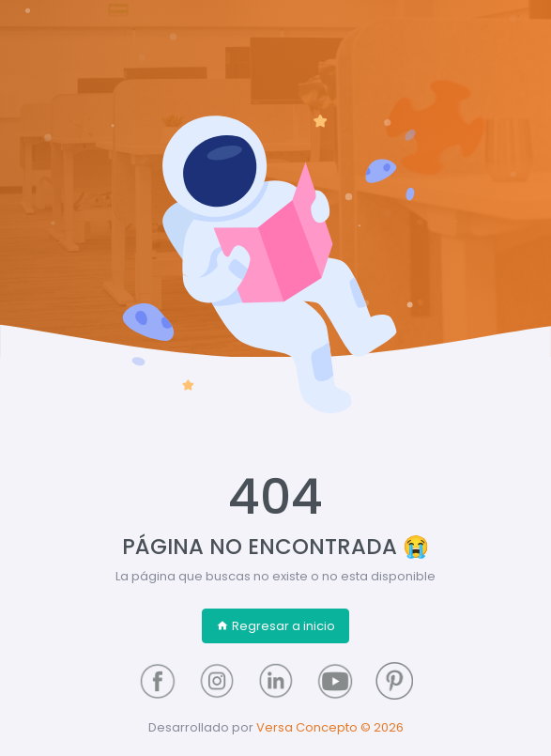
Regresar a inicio (275, 626)
